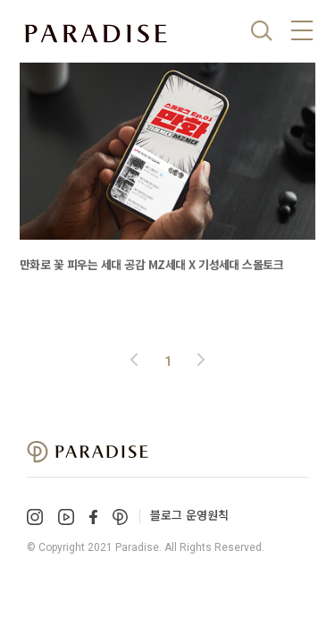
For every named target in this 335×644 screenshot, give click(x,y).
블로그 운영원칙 (189, 515)
